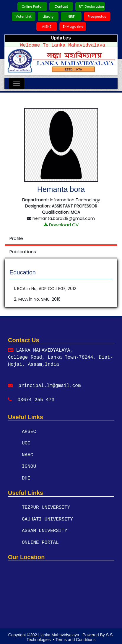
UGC (26, 443)
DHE (26, 478)
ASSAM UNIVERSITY (45, 530)
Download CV (61, 225)
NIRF (71, 17)
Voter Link (24, 17)
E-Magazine (73, 27)
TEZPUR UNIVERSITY (46, 507)
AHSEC (29, 432)
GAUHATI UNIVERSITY (47, 518)
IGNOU (29, 466)
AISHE (47, 27)
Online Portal (32, 6)
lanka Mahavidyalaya (60, 633)
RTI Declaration (91, 6)
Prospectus (97, 17)
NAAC (27, 455)
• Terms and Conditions (74, 638)
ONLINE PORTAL (40, 541)
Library (48, 17)
